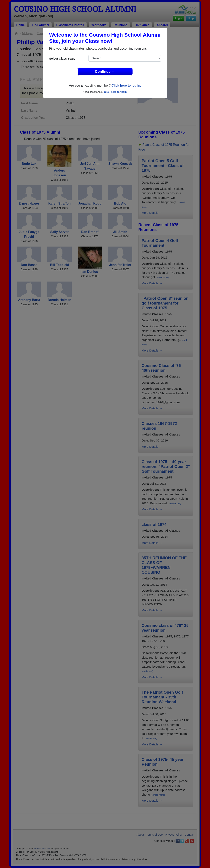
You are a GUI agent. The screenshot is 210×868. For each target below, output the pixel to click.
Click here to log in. (126, 85)
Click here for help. (116, 92)
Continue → (105, 72)
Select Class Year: (62, 58)
